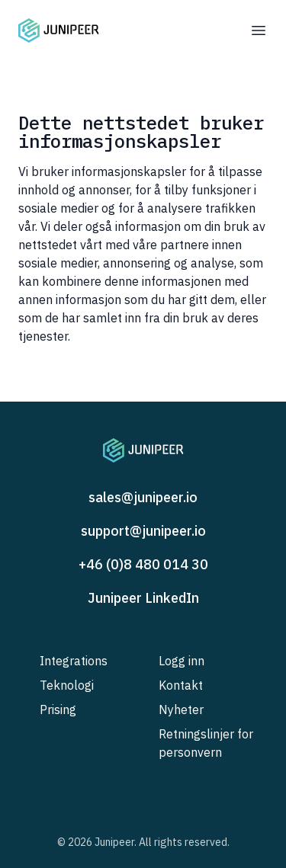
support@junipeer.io (143, 531)
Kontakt (181, 685)
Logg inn (182, 661)
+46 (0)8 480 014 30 (143, 564)
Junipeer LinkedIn (143, 598)
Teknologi (67, 685)
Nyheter (181, 709)
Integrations (74, 661)
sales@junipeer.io (143, 497)
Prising (58, 709)
